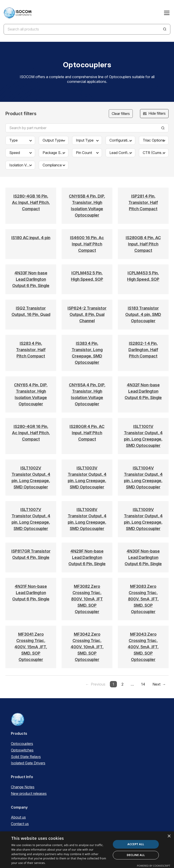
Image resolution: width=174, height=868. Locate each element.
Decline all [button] (136, 855)
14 (143, 684)
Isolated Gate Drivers (28, 763)
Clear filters (121, 114)
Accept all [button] (136, 844)
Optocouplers (22, 744)
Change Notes (23, 787)
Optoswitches (22, 750)
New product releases (29, 793)
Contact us (20, 824)
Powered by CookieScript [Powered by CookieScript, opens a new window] (153, 866)
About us (18, 817)
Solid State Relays (26, 757)
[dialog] (87, 850)
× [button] (169, 836)
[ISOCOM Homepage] (18, 13)
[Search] (165, 29)
